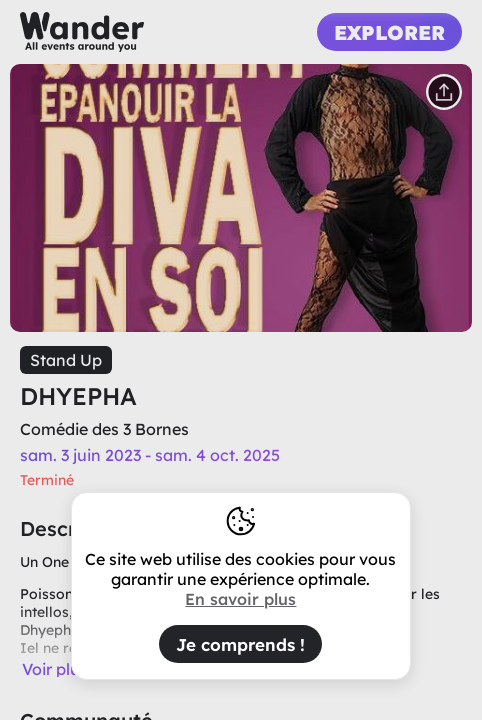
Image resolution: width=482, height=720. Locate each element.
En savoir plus (240, 599)
